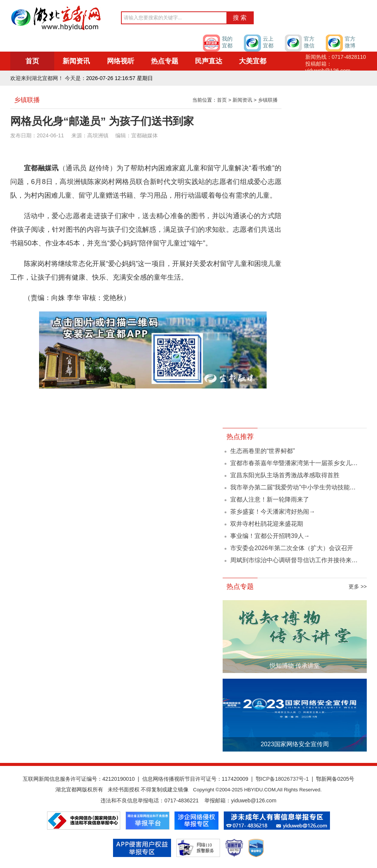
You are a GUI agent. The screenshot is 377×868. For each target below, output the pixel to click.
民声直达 (209, 61)
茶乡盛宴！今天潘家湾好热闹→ (273, 512)
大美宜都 (253, 61)
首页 (32, 61)
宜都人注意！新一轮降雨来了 (270, 499)
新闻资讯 (76, 61)
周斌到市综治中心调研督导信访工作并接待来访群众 (300, 560)
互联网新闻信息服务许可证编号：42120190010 (79, 779)
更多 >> (358, 587)
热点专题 (165, 61)
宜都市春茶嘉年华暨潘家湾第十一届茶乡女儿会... (296, 463)
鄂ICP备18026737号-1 (282, 779)
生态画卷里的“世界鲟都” (263, 451)
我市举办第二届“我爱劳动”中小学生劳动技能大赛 (296, 487)
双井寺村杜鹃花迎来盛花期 (267, 524)
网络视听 (121, 61)
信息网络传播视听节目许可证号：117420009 (195, 779)
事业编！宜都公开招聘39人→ (270, 536)
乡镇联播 (268, 100)
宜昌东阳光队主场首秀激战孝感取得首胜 (285, 475)
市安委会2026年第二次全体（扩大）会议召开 (292, 548)
